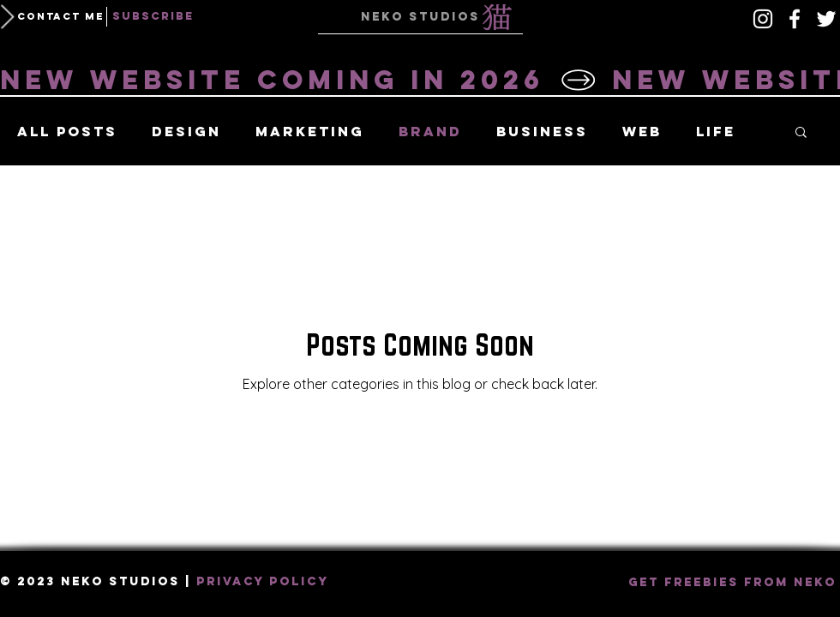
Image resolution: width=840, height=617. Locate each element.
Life (716, 132)
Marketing (310, 132)
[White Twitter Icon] (826, 19)
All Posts (67, 132)
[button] (60, 17)
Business (542, 132)
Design (186, 132)
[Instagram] (763, 19)
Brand (430, 132)
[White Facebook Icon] (795, 19)
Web (642, 132)
